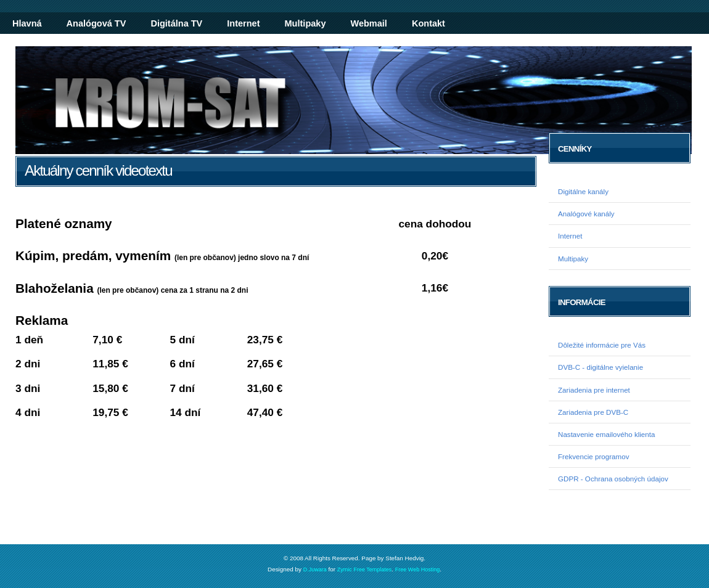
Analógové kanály (586, 214)
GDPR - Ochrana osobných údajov (613, 479)
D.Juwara (315, 570)
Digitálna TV (176, 23)
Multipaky (305, 23)
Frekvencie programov (594, 456)
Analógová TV (96, 23)
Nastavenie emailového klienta (606, 434)
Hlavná (27, 23)
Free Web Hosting (417, 570)
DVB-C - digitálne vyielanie (600, 367)
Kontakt (428, 23)
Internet (243, 23)
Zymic (345, 570)
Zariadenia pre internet (594, 390)
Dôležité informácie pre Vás (602, 345)
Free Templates (372, 570)
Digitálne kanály (583, 191)
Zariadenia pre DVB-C (593, 412)
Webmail (368, 23)
